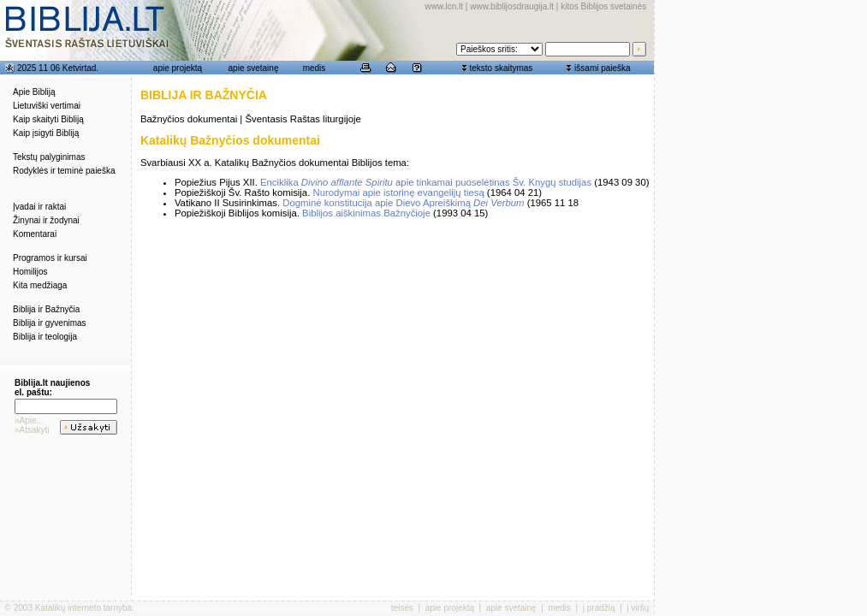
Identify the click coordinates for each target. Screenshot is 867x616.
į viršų (638, 608)
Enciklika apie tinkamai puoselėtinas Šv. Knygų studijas (426, 182)
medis (315, 68)
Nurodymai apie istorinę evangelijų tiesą (398, 192)
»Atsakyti (32, 430)
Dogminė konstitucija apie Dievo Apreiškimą (403, 203)
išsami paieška (603, 68)
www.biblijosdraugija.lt (512, 6)
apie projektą (178, 68)
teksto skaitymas (501, 68)
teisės (402, 608)
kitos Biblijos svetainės (603, 6)
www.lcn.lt (444, 6)
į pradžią (599, 608)
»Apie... (29, 421)
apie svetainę (254, 68)
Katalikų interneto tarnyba (83, 608)
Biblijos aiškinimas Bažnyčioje (366, 213)
